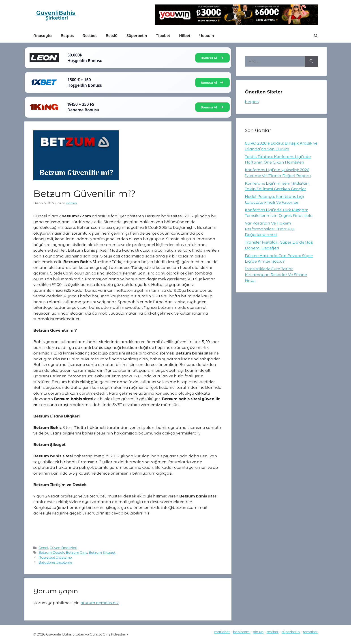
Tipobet (163, 36)
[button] (316, 36)
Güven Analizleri (63, 548)
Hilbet (185, 36)
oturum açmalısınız (100, 603)
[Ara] (311, 61)
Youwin (207, 36)
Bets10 (112, 36)
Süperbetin (137, 36)
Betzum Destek (51, 553)
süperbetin (291, 632)
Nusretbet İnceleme (55, 558)
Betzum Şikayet (102, 553)
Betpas (67, 36)
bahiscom (241, 632)
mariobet (222, 632)
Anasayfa (43, 36)
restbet (273, 632)
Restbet (90, 36)
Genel (43, 548)
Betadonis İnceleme (55, 562)
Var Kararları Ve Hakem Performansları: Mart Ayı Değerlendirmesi (270, 229)
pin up (258, 632)
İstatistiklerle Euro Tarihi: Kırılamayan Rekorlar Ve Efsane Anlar (276, 275)
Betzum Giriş (76, 553)
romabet (310, 632)
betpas (252, 102)
